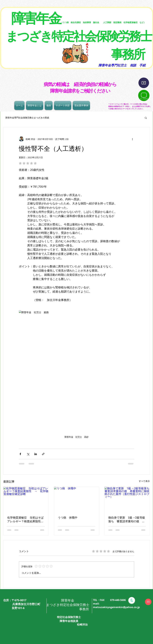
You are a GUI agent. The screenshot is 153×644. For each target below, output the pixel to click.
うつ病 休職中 (68, 518)
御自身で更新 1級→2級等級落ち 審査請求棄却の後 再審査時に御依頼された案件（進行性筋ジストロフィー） (127, 520)
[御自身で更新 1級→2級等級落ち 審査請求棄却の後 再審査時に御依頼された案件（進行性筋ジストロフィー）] (127, 499)
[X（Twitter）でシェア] (28, 454)
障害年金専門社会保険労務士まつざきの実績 (26, 118)
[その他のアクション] (132, 139)
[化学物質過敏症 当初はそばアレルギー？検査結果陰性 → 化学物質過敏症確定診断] (26, 499)
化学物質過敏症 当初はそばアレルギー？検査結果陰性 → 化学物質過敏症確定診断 (25, 520)
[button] (146, 118)
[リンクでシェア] (43, 454)
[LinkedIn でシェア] (36, 454)
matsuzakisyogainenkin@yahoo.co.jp (116, 607)
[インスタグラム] (144, 83)
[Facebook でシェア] (20, 454)
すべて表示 (144, 481)
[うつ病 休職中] (77, 499)
